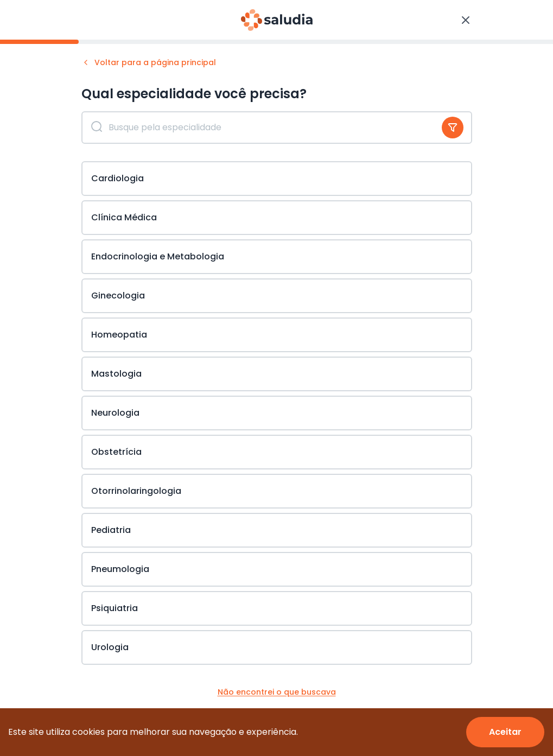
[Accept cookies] (505, 732)
